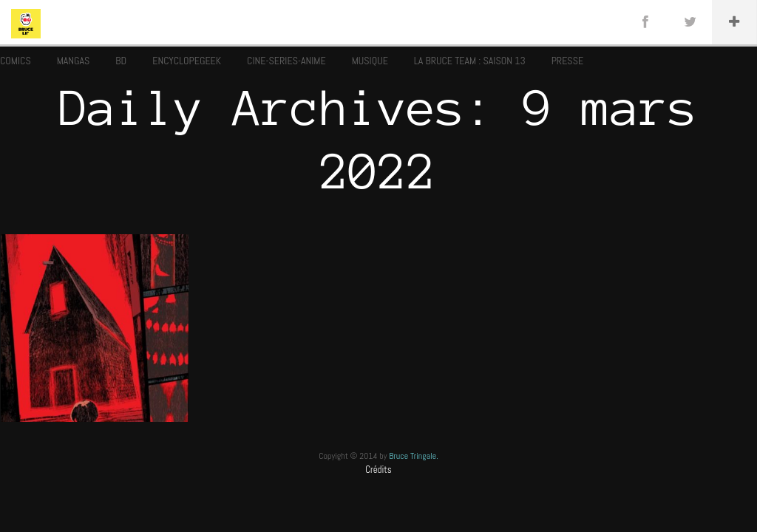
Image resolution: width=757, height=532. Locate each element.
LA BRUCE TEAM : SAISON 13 (470, 61)
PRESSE (567, 61)
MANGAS (74, 61)
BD (121, 61)
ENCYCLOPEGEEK (187, 61)
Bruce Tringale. (414, 456)
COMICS (16, 61)
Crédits (378, 470)
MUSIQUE (370, 61)
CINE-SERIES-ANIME (286, 61)
